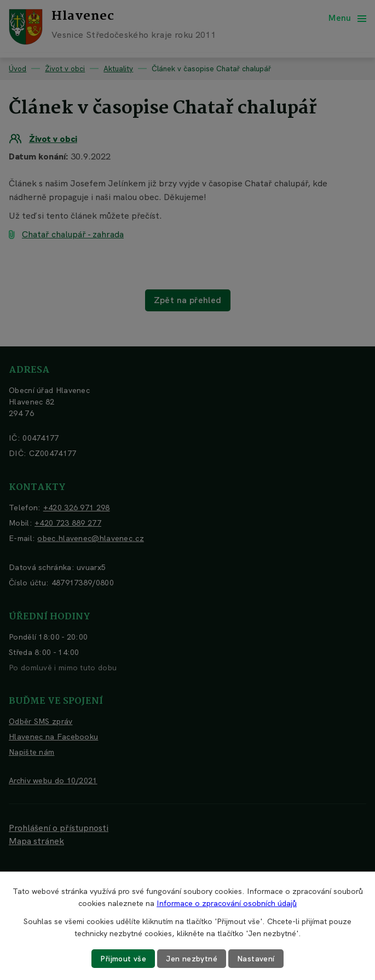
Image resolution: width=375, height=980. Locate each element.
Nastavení (256, 959)
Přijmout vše (123, 959)
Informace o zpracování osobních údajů (227, 903)
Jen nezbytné (192, 959)
